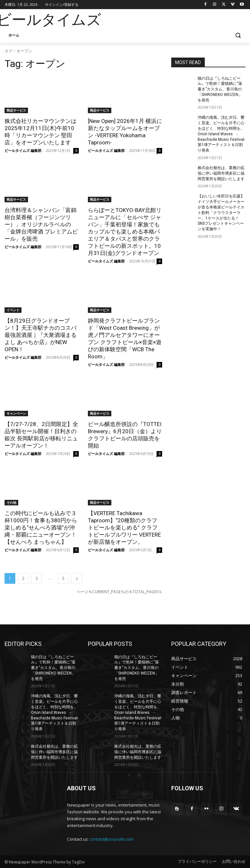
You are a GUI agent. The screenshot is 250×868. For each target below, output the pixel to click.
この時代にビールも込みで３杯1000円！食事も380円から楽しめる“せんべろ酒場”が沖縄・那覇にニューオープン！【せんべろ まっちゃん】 (41, 527)
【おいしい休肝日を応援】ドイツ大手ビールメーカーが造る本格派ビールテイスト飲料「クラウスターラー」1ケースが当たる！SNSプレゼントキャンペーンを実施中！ (221, 213)
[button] (238, 35)
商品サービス (16, 110)
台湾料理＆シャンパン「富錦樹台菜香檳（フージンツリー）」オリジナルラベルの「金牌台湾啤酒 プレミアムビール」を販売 (41, 224)
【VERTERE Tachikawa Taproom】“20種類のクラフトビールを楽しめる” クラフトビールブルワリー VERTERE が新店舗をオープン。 (124, 527)
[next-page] (77, 578)
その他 (11, 502)
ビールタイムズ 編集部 (23, 150)
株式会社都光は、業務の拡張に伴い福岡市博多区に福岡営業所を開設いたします (221, 173)
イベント (13, 310)
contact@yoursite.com (112, 839)
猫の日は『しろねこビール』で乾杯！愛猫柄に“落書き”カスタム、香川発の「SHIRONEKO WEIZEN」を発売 (220, 89)
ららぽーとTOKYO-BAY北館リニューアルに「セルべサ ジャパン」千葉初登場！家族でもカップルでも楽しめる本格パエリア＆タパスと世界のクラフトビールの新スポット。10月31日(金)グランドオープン (125, 232)
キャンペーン (16, 413)
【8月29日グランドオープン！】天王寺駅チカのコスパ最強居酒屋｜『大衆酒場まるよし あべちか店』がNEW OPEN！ (41, 335)
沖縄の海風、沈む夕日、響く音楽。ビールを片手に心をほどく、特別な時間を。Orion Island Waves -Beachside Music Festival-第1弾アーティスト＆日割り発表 (221, 134)
